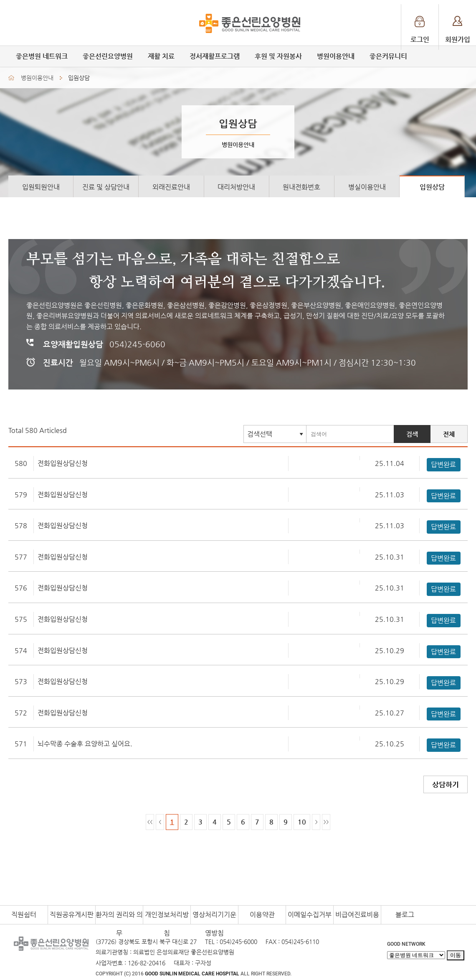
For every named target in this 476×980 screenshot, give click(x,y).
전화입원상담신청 (63, 463)
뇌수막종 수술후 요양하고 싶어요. (85, 744)
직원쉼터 (24, 915)
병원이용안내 (336, 56)
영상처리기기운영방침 (214, 917)
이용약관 (262, 915)
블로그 (405, 915)
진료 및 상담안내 (106, 187)
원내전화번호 (301, 187)
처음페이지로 (150, 822)
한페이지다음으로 (316, 822)
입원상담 (432, 187)
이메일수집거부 (310, 915)
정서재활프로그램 (215, 56)
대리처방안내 (236, 187)
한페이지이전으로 (160, 822)
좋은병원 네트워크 (42, 56)
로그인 (420, 39)
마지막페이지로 (326, 822)
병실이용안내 (367, 187)
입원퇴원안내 (41, 187)
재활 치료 (161, 56)
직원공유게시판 (72, 915)
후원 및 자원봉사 (278, 56)
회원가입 (458, 39)
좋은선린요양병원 (108, 56)
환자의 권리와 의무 (119, 917)
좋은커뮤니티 (388, 56)
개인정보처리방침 (167, 917)
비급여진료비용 (357, 915)
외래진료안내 (171, 187)
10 (302, 822)
